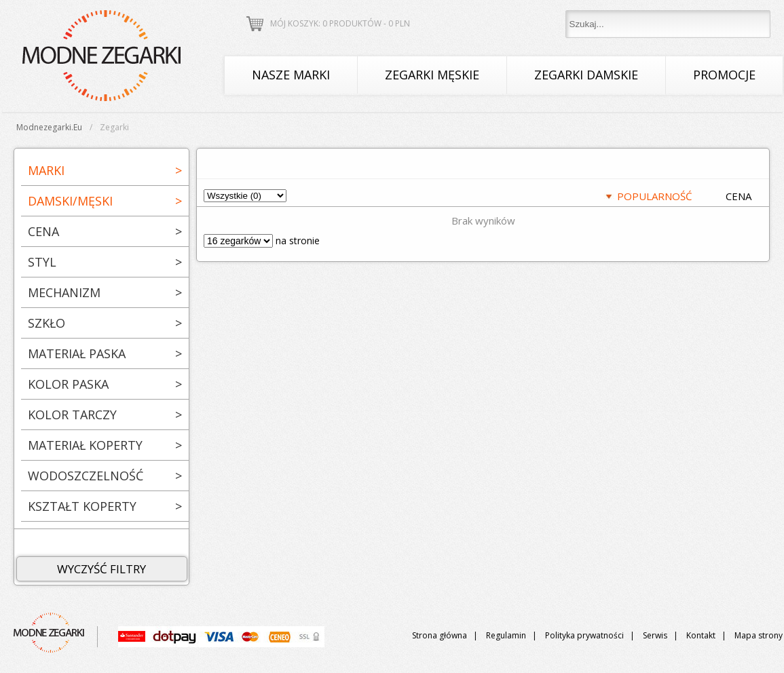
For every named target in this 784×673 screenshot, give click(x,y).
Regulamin (506, 635)
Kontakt (701, 635)
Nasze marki (291, 75)
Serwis (655, 635)
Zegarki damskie (586, 75)
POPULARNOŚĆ (654, 196)
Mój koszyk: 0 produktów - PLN (340, 23)
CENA (739, 196)
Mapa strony (759, 635)
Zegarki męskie (432, 75)
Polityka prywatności (584, 635)
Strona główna (440, 635)
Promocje (724, 75)
